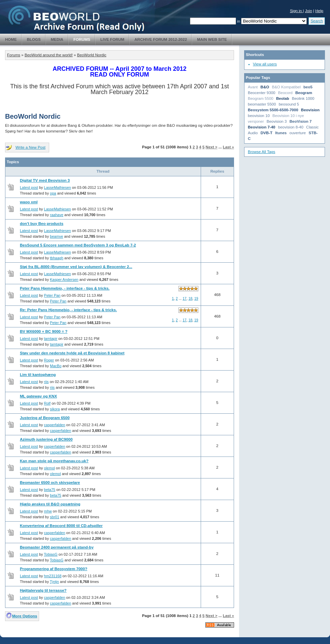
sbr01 (55, 517)
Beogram (304, 93)
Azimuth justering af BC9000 (46, 439)
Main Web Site (212, 39)
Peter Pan (52, 295)
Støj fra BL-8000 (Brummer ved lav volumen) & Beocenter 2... (76, 267)
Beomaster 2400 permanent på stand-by (57, 547)
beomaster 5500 (262, 104)
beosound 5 (289, 104)
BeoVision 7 (301, 121)
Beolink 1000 (303, 98)
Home (11, 39)
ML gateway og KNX (38, 396)
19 (196, 299)
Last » (228, 147)
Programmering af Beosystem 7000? (54, 569)
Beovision (310, 110)
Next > (212, 147)
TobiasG (51, 554)
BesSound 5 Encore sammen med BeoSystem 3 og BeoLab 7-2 (78, 245)
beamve (56, 236)
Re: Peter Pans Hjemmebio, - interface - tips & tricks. (68, 310)
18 (191, 299)
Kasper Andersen (64, 280)
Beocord (285, 93)
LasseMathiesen (58, 187)
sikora (55, 409)
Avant (253, 87)
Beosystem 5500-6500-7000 (273, 110)
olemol (49, 468)
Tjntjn (54, 582)
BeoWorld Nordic (92, 55)
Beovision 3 (277, 121)
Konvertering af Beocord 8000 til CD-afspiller (61, 526)
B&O (265, 87)
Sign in (296, 11)
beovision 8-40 (291, 127)
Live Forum (112, 39)
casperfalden (55, 425)
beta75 (50, 490)
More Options (25, 616)
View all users (265, 64)
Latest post (29, 187)
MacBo (56, 366)
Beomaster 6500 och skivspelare (50, 482)
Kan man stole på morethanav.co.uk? (54, 461)
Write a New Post (30, 147)
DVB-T (267, 133)
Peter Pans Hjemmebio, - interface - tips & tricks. (65, 288)
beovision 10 (259, 116)
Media (57, 39)
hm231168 (53, 576)
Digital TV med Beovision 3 (45, 180)
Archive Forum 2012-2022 (161, 39)
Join (309, 11)
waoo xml (29, 202)
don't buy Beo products (42, 224)
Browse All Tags (261, 152)
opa (53, 193)
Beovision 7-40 (262, 127)
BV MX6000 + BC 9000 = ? (44, 331)
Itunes (281, 133)
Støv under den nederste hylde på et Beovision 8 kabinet (72, 353)
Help (319, 11)
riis (46, 382)
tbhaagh (57, 258)
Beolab (283, 98)
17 (185, 299)
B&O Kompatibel (286, 87)
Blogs (34, 39)
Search (317, 21)
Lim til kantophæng (38, 375)
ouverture (298, 133)
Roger (49, 360)
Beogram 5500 (261, 98)
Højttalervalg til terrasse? (43, 590)
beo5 (308, 87)
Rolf (47, 403)
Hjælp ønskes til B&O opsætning (50, 504)
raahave (57, 215)
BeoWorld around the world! (49, 55)
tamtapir (51, 339)
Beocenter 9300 (262, 93)
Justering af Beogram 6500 (45, 418)
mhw (48, 511)
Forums (82, 39)
